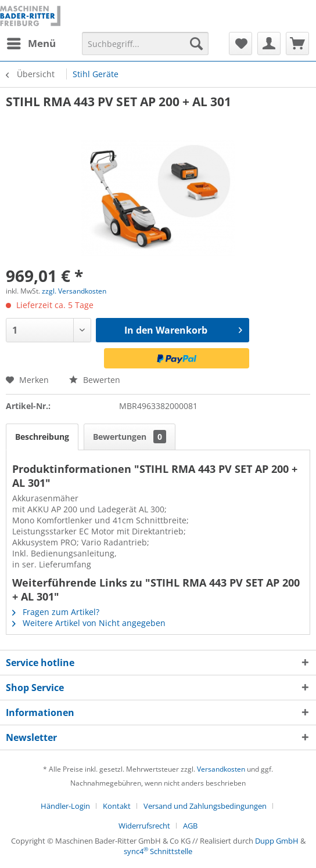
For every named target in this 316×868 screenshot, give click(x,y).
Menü (31, 42)
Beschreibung (42, 437)
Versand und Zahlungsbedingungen (205, 806)
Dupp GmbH (277, 841)
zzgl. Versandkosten (74, 291)
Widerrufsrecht (144, 826)
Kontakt (117, 806)
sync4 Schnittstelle (158, 851)
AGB (190, 826)
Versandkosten (221, 769)
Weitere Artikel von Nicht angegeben (89, 623)
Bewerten (95, 380)
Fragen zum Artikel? (56, 612)
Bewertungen (130, 437)
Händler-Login (65, 806)
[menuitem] (31, 44)
